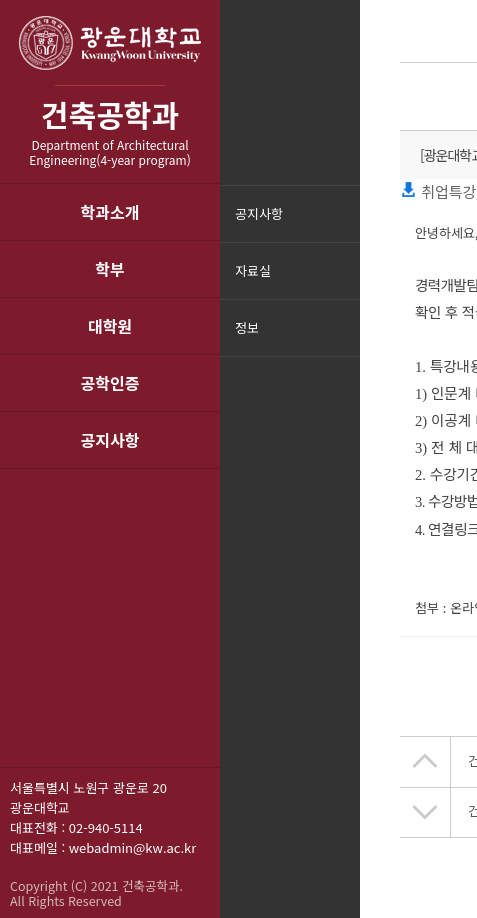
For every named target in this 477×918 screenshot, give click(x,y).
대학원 (110, 326)
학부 (109, 269)
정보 (247, 327)
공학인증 (110, 383)
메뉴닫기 (342, 340)
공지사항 (110, 440)
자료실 (253, 270)
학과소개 (110, 212)
